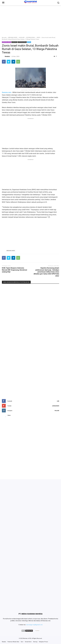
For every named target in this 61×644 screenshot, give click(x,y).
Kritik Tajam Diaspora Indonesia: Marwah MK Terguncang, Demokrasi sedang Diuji (14, 270)
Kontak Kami (28, 642)
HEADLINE (14, 42)
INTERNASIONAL (22, 42)
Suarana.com (7, 92)
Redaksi (4, 642)
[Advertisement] (30, 20)
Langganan (56, 406)
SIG (30, 638)
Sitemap (35, 642)
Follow (57, 411)
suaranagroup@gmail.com (34, 625)
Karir (22, 642)
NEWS (29, 42)
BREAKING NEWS (6, 42)
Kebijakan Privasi (43, 642)
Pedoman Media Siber (13, 642)
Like (58, 401)
